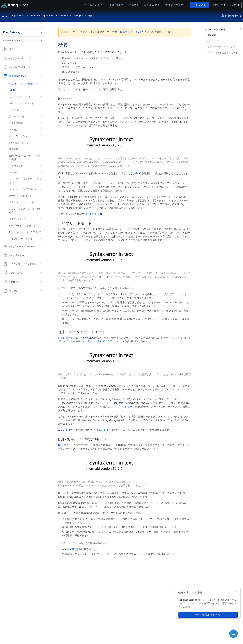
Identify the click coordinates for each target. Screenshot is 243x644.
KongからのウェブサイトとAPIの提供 (25, 158)
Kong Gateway (17, 16)
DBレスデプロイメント (22, 103)
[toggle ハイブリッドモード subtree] (41, 97)
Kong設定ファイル (19, 143)
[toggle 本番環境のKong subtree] (41, 76)
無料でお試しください (208, 615)
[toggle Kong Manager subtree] (41, 255)
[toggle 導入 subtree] (41, 49)
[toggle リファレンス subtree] (41, 291)
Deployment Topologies (71, 16)
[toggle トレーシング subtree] (41, 172)
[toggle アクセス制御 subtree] (41, 123)
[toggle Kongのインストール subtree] (41, 67)
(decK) (103, 430)
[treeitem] (27, 90)
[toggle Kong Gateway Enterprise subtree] (41, 246)
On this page (217, 30)
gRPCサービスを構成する (22, 226)
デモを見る (199, 5)
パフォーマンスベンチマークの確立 (25, 211)
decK (138, 173)
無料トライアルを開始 (226, 5)
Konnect (212, 35)
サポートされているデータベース (106, 341)
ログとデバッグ (17, 219)
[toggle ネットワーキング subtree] (41, 136)
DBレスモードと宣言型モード (223, 53)
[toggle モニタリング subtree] (41, 166)
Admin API (64, 430)
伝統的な (15, 110)
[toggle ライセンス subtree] (41, 130)
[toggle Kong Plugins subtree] (41, 273)
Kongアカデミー (174, 5)
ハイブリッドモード (218, 41)
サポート (134, 5)
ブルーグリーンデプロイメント (25, 189)
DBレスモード (66, 445)
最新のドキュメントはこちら (136, 32)
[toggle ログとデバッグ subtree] (41, 219)
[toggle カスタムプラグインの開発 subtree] (41, 264)
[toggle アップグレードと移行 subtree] (41, 239)
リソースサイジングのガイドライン (25, 181)
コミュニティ (152, 5)
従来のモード (66, 338)
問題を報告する (231, 16)
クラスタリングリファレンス (24, 202)
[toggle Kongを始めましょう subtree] (41, 58)
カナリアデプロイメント (22, 196)
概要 (90, 16)
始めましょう (92, 214)
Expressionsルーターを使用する (26, 232)
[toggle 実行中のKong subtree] (41, 116)
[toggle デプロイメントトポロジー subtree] (41, 84)
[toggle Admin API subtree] (41, 282)
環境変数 (14, 149)
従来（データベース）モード (222, 47)
